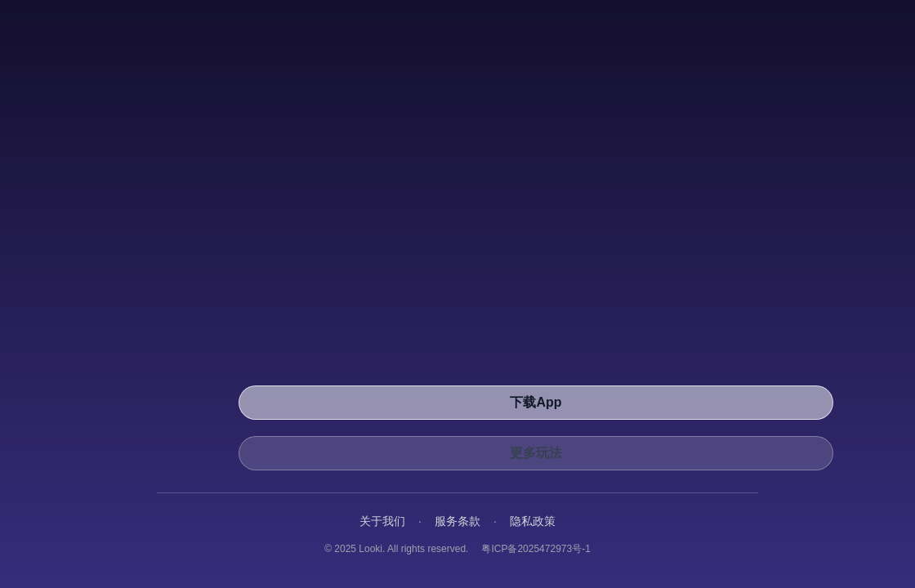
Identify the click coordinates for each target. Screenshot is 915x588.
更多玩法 (536, 453)
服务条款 (457, 521)
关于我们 (382, 521)
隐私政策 (533, 521)
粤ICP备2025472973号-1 (536, 549)
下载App (536, 402)
